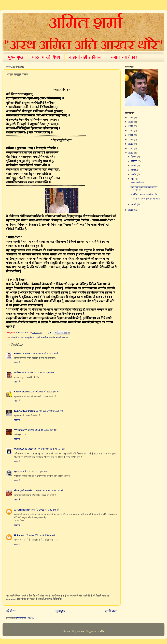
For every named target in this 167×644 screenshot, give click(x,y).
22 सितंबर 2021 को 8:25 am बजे (40, 535)
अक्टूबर (134, 161)
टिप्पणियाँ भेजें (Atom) (25, 618)
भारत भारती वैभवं (46, 57)
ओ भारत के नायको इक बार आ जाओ (145, 199)
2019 (131, 122)
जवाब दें (17, 363)
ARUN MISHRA (22, 510)
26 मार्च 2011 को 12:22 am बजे (42, 430)
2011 (131, 153)
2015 (131, 139)
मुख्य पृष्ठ (16, 57)
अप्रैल (134, 174)
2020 (131, 117)
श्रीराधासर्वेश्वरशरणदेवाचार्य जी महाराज (52, 337)
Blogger (89, 631)
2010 (131, 210)
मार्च (133, 179)
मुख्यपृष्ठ (60, 611)
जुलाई (134, 170)
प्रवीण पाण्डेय (20, 373)
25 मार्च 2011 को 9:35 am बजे (49, 411)
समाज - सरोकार (124, 57)
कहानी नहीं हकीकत (85, 57)
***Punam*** (21, 430)
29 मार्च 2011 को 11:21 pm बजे (49, 491)
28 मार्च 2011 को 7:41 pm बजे (33, 471)
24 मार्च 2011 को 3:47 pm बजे (40, 373)
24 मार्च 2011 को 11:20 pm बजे (45, 392)
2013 (131, 144)
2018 (131, 126)
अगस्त (134, 166)
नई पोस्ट (11, 611)
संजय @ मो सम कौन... (24, 491)
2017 (131, 131)
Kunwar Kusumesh (24, 411)
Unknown (19, 535)
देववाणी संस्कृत (17, 337)
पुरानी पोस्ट (111, 611)
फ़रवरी (134, 204)
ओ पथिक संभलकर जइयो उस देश (144, 194)
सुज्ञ (16, 471)
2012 (131, 148)
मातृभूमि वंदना (30, 337)
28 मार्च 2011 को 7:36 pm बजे (51, 449)
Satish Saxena (22, 392)
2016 (131, 135)
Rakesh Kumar (22, 353)
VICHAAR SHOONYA (25, 449)
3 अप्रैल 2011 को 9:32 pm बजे (45, 510)
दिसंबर (134, 157)
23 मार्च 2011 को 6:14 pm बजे (45, 353)
